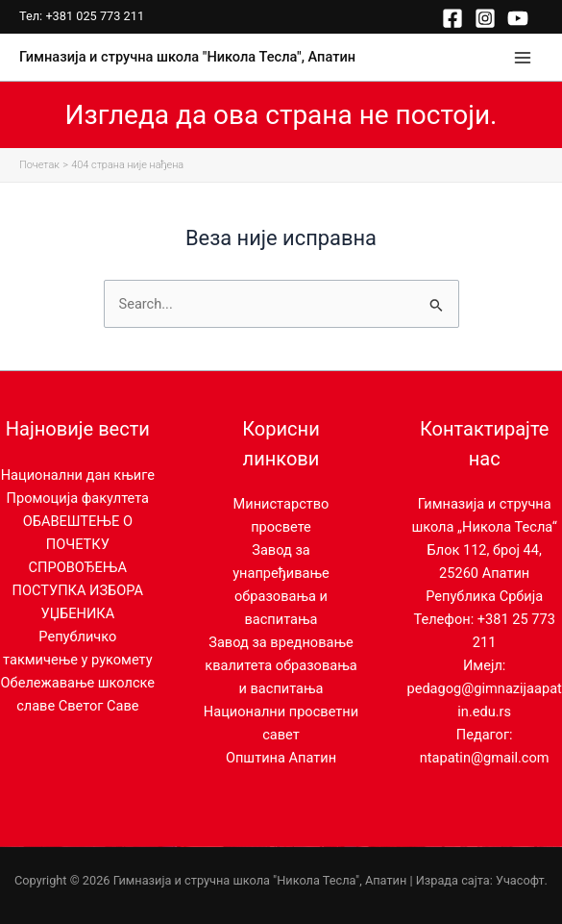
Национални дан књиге (78, 475)
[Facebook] (452, 18)
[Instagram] (485, 18)
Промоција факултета (78, 498)
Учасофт (520, 880)
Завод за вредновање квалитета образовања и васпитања (281, 665)
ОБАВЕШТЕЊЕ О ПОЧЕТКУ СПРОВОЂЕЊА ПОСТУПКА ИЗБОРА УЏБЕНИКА (78, 567)
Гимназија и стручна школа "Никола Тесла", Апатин (187, 57)
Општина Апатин (281, 758)
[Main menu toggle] (523, 58)
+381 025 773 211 (95, 16)
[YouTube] (518, 18)
